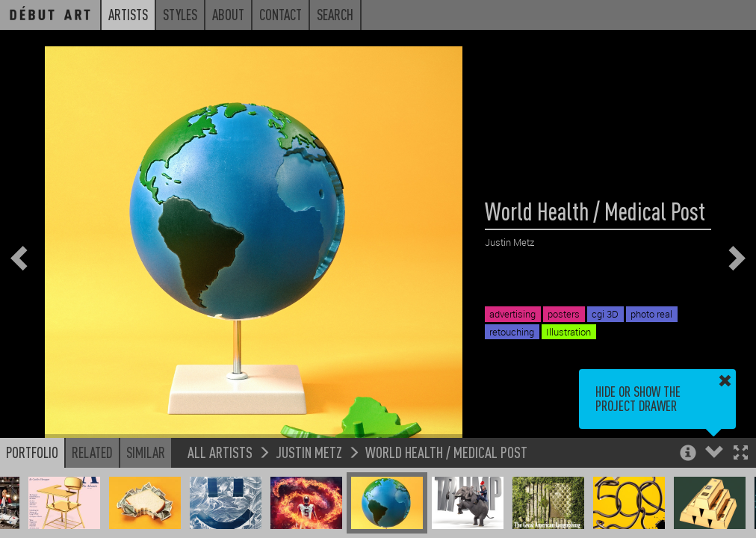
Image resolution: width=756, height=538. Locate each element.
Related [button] (92, 452)
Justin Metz (309, 452)
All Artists (220, 452)
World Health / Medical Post (446, 452)
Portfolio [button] (32, 452)
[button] (741, 454)
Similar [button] (146, 452)
